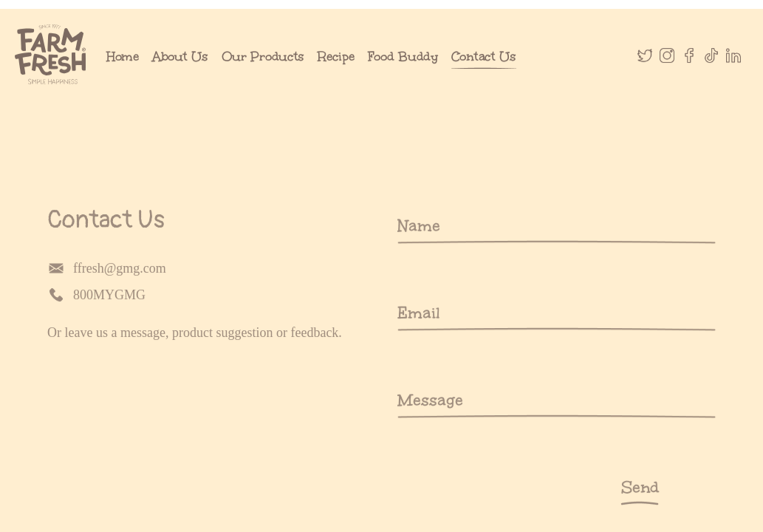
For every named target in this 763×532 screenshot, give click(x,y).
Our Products (263, 72)
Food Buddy (403, 72)
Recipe (336, 72)
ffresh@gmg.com (89, 284)
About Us (180, 72)
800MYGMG (78, 310)
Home (123, 72)
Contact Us (484, 72)
